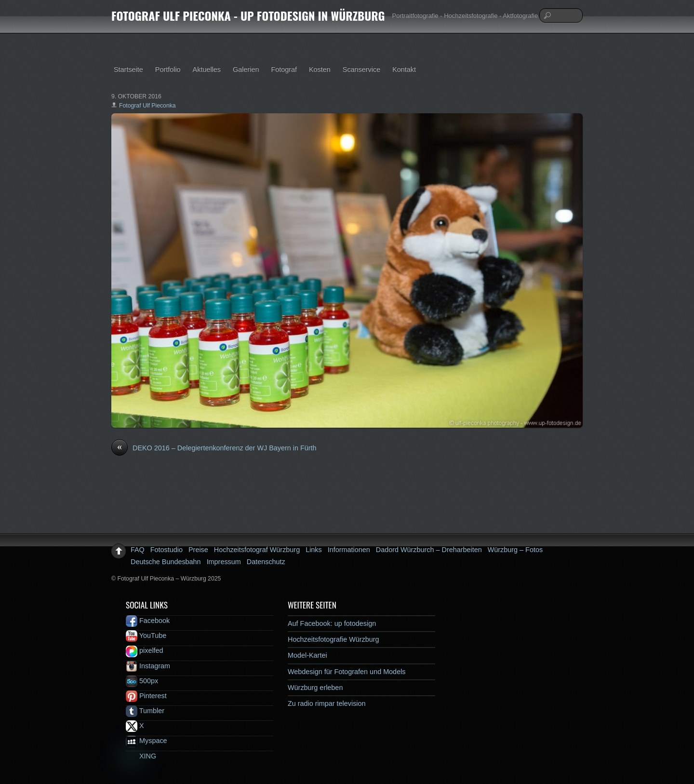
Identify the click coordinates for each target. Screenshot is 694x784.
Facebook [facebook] (148, 621)
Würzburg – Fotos (515, 550)
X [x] (135, 726)
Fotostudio (167, 550)
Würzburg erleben (315, 688)
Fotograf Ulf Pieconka (147, 106)
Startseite (128, 69)
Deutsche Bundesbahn (166, 562)
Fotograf (284, 69)
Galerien (246, 69)
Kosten (320, 69)
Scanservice (361, 69)
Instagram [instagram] (148, 666)
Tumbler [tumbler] (145, 711)
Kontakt (404, 69)
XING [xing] (141, 756)
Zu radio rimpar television (327, 703)
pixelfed (145, 650)
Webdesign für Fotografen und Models (347, 672)
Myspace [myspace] (147, 741)
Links (314, 550)
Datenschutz (266, 562)
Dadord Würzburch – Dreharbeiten (429, 550)
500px (142, 681)
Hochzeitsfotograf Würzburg (257, 550)
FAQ (138, 550)
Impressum (224, 562)
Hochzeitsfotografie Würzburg (334, 639)
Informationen (349, 550)
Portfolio (168, 69)
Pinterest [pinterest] (146, 696)
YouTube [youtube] (146, 635)
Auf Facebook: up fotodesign (332, 623)
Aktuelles (207, 69)
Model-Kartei (307, 655)
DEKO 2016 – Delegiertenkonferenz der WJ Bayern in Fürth (214, 448)
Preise (198, 550)
